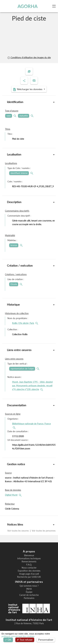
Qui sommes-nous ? (29, 586)
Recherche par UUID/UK (29, 577)
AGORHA (28, 6)
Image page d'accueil (29, 574)
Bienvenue (29, 555)
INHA (29, 589)
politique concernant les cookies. (18, 636)
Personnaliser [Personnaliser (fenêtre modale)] (46, 640)
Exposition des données (29, 571)
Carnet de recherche (29, 595)
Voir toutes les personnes (43, 531)
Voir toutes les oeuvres (18, 531)
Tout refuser (25, 640)
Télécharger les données (28, 89)
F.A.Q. (29, 565)
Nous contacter (29, 568)
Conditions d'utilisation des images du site (29, 57)
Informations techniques (29, 559)
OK (8, 640)
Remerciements (29, 562)
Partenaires (29, 598)
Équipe (29, 592)
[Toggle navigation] (55, 6)
